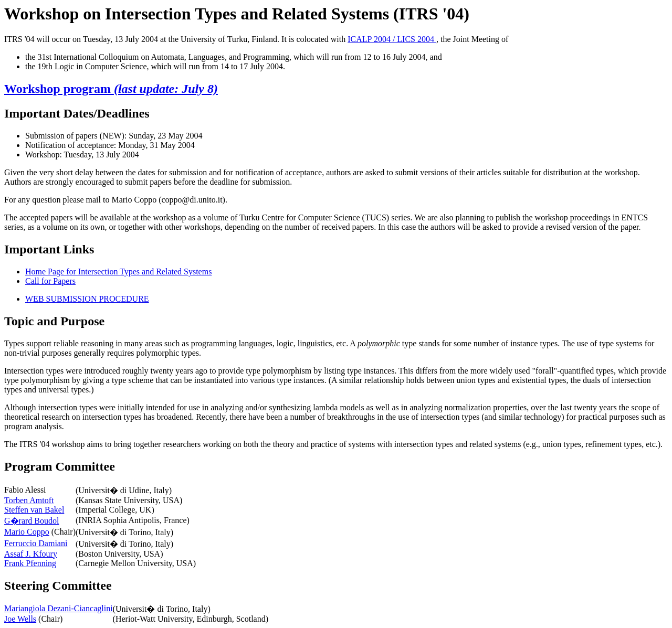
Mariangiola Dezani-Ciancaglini (59, 608)
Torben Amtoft (29, 500)
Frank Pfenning (30, 563)
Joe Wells (20, 619)
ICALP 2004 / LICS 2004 (392, 39)
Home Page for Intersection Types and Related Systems (118, 272)
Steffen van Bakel (34, 510)
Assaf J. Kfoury (31, 554)
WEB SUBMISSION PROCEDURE (87, 299)
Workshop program (111, 89)
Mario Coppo (27, 532)
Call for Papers (50, 281)
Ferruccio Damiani (36, 543)
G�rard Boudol (31, 521)
